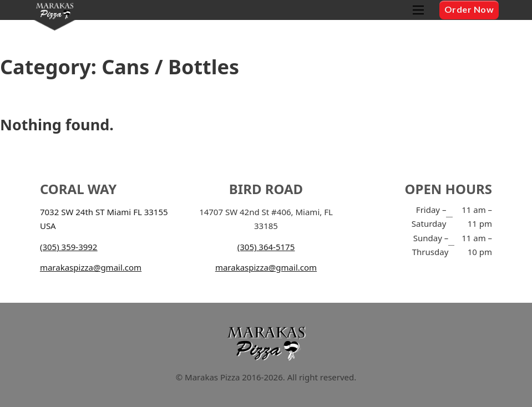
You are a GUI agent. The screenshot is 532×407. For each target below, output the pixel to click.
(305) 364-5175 (266, 247)
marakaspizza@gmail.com (91, 267)
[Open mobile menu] (418, 10)
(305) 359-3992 (69, 247)
